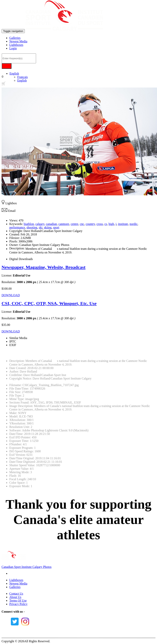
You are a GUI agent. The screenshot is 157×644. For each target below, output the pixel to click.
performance (17, 227)
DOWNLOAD (11, 295)
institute (123, 224)
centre (75, 224)
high (111, 224)
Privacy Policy (18, 604)
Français (22, 77)
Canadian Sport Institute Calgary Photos (27, 567)
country (90, 224)
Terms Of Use (18, 601)
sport (56, 227)
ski (41, 227)
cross (100, 224)
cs (106, 224)
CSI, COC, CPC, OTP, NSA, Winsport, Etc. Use (49, 303)
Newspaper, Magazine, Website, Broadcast (44, 267)
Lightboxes (16, 45)
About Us (15, 597)
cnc (82, 224)
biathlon (29, 224)
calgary (40, 224)
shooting (32, 227)
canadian (51, 224)
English (14, 73)
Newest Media (18, 41)
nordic (133, 224)
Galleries (15, 38)
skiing (48, 227)
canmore (64, 224)
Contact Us (16, 594)
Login (13, 48)
